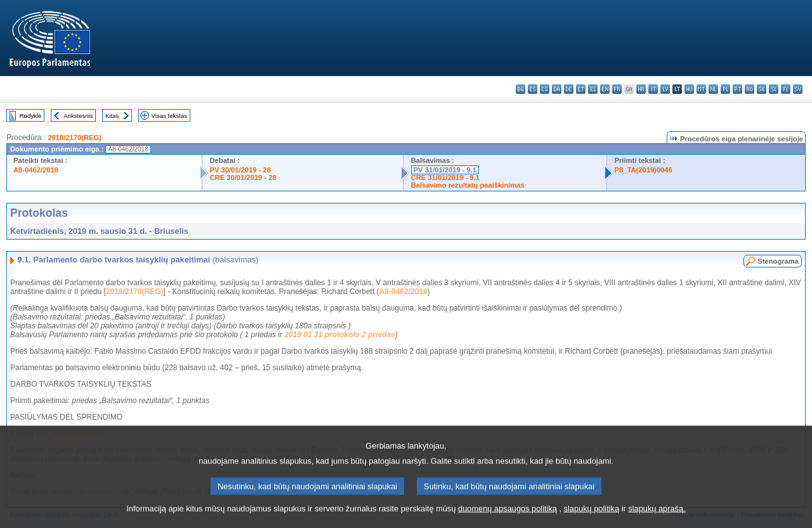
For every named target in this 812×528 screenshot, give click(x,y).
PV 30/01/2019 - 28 (240, 170)
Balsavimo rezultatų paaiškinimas (468, 185)
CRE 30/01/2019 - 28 (243, 177)
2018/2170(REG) (75, 138)
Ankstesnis (78, 116)
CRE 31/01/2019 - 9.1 (445, 177)
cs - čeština (545, 89)
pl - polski (725, 89)
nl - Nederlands (713, 89)
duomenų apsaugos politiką (507, 517)
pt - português (737, 89)
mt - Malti (701, 89)
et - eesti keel (581, 89)
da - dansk (557, 89)
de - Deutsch (569, 89)
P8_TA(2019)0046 (644, 170)
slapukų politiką (592, 517)
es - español (533, 89)
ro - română (750, 89)
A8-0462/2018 (36, 170)
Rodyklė (31, 116)
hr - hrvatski (641, 89)
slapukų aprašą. (657, 517)
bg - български (521, 89)
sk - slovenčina (762, 89)
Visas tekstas (169, 116)
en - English (605, 89)
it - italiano (653, 89)
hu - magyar (689, 89)
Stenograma (778, 261)
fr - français (617, 89)
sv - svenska (798, 89)
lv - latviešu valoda (665, 89)
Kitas (112, 116)
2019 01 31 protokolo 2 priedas (340, 335)
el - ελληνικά (593, 89)
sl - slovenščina (774, 89)
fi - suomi (786, 89)
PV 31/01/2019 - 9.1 (445, 170)
